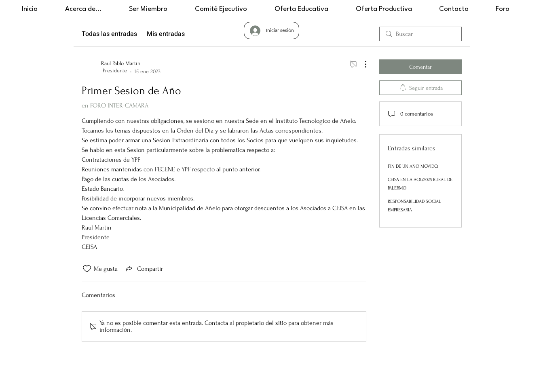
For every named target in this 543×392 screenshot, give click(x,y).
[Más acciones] (361, 64)
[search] (420, 34)
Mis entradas (166, 34)
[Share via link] (144, 269)
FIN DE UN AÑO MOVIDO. (413, 166)
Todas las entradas (109, 34)
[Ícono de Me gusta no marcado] (87, 269)
